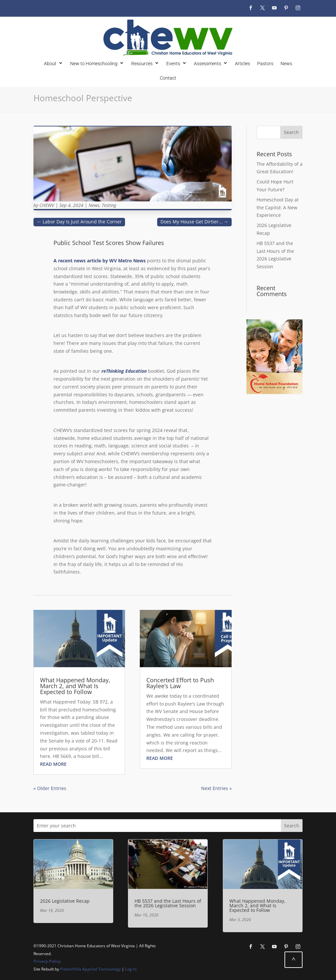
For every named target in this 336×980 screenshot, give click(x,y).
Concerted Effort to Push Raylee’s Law (180, 683)
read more (53, 764)
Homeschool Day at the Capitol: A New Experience (278, 207)
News (286, 63)
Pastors (265, 63)
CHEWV (47, 205)
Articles (242, 63)
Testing (109, 205)
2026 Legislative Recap (65, 901)
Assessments (208, 63)
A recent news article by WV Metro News (100, 261)
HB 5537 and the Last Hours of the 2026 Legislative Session (168, 903)
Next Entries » (216, 788)
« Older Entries (50, 788)
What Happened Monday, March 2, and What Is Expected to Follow (75, 686)
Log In (131, 969)
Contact (168, 78)
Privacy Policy (47, 961)
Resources (142, 63)
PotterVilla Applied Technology (90, 969)
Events (173, 63)
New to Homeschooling (94, 63)
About (50, 63)
